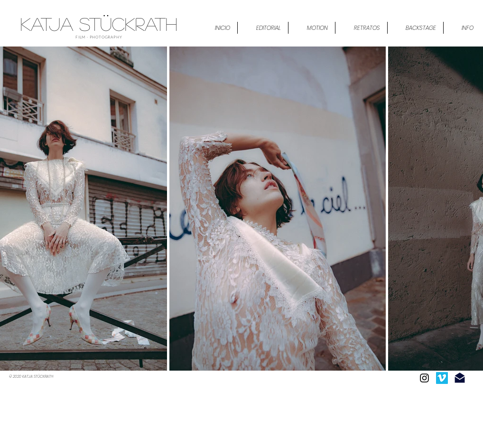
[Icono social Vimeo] (442, 378)
